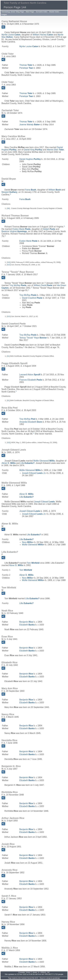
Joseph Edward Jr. (34, 473)
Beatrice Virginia (14, 231)
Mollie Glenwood (44, 461)
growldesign (56, 978)
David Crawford (32, 298)
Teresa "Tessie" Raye (33, 338)
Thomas (26, 65)
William (55, 190)
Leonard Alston (30, 375)
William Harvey (43, 35)
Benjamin (26, 622)
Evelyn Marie (22, 229)
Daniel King (33, 150)
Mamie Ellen (55, 150)
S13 (9, 265)
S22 (9, 262)
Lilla (27, 463)
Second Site (31, 978)
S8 (8, 208)
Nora (27, 542)
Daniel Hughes (30, 159)
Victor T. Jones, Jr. (33, 972)
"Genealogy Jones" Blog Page (13, 12)
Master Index (54, 12)
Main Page (30, 12)
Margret (9, 192)
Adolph (49, 229)
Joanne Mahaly (30, 124)
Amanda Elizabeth (31, 422)
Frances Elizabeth (31, 380)
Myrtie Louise (11, 35)
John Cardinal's (23, 978)
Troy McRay (18, 285)
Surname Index (42, 12)
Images (4, 14)
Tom (33, 563)
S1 (8, 356)
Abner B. (9, 463)
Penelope (26, 68)
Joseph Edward (44, 502)
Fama (31, 190)
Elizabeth (27, 625)
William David (43, 285)
